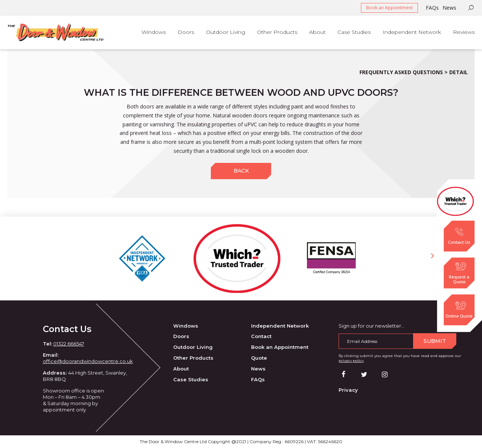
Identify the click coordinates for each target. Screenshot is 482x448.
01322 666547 (69, 344)
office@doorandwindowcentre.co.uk (88, 361)
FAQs (432, 8)
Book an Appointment (389, 8)
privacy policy (351, 361)
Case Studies (191, 379)
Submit (435, 341)
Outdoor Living (193, 347)
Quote (259, 358)
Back (241, 171)
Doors (181, 336)
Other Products (193, 358)
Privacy (348, 390)
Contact (261, 336)
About (181, 369)
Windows (186, 326)
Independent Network (280, 326)
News (449, 8)
